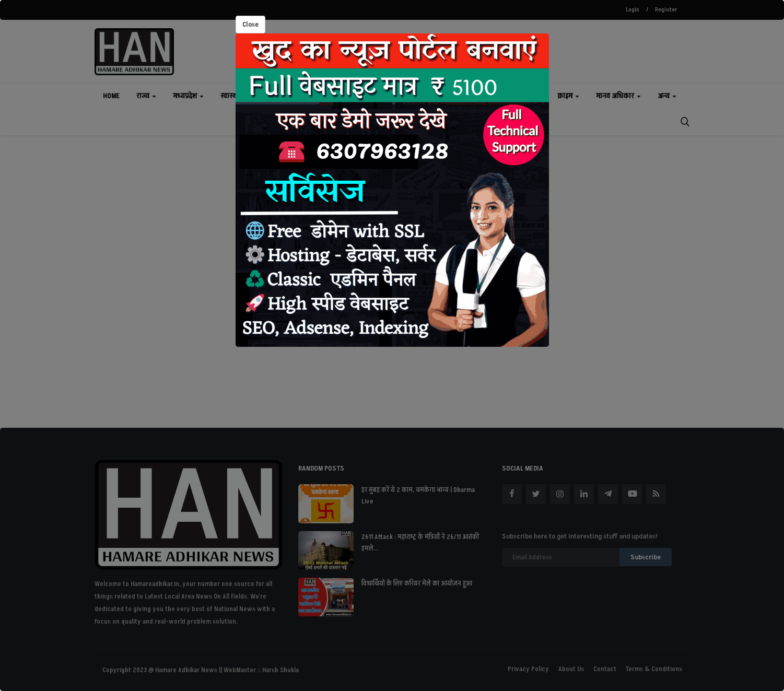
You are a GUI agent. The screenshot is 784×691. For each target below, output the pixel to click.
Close (250, 24)
